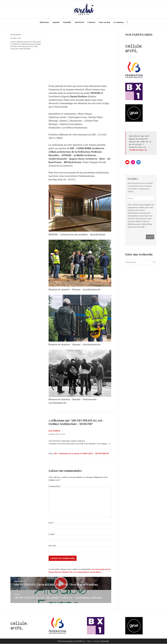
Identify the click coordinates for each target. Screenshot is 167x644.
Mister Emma (25, 49)
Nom (51, 523)
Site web (52, 546)
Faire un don (105, 22)
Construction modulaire (23, 44)
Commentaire (55, 487)
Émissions (44, 22)
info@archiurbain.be (138, 150)
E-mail (52, 535)
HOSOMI (15, 49)
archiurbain (16, 35)
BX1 (39, 42)
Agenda (56, 22)
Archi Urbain (17, 42)
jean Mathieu (54, 431)
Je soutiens (119, 22)
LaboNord (79, 22)
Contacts (92, 22)
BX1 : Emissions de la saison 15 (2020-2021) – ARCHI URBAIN (81, 454)
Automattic (105, 641)
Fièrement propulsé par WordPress (71, 641)
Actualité (67, 22)
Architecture (30, 42)
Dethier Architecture (28, 46)
